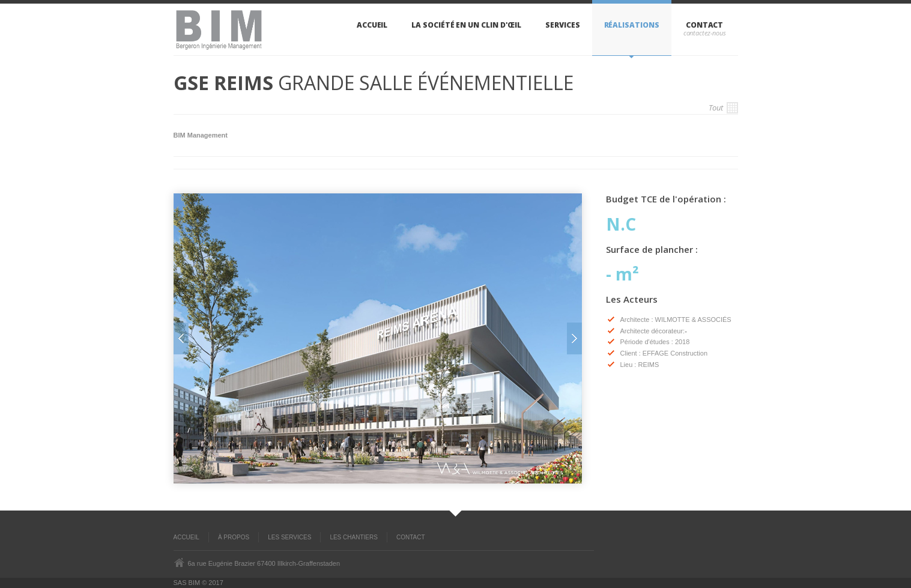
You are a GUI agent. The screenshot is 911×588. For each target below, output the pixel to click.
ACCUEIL (186, 537)
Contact (704, 25)
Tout (723, 108)
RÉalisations (632, 25)
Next (574, 338)
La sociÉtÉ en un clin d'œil (466, 25)
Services (562, 25)
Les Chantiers (353, 537)
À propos (234, 537)
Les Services (289, 537)
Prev (181, 338)
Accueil (372, 25)
